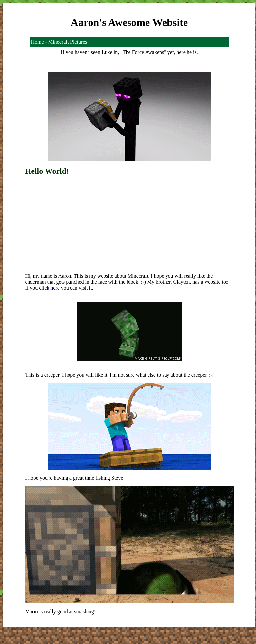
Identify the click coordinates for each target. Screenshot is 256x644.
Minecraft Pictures (68, 42)
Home (38, 42)
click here (49, 288)
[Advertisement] (129, 221)
